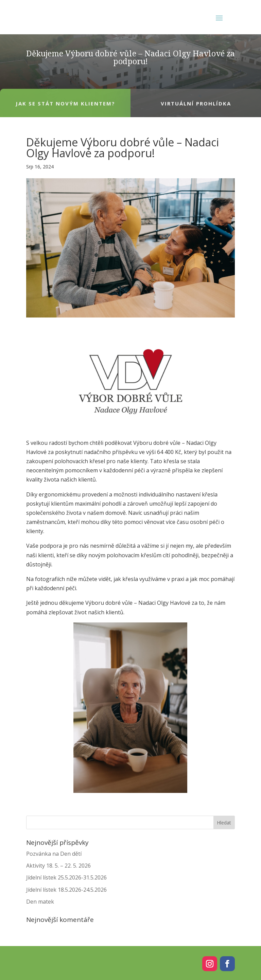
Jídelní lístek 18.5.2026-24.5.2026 (66, 890)
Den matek (40, 902)
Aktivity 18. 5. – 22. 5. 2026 (58, 866)
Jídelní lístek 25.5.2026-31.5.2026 (66, 877)
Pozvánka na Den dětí (54, 854)
